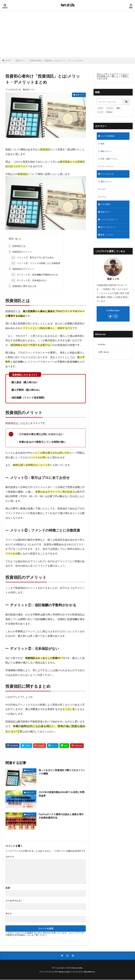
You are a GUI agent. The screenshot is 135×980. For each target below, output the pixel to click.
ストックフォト (108, 169)
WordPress (91, 972)
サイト (9, 914)
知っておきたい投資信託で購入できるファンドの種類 (62, 772)
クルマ (104, 193)
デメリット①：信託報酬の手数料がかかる (34, 275)
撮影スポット (107, 152)
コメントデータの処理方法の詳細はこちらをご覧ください (45, 934)
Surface (109, 112)
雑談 (103, 144)
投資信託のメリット (20, 252)
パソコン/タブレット (111, 225)
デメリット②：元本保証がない (29, 280)
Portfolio (102, 351)
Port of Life (68, 5)
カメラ (100, 108)
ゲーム (104, 201)
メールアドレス (14, 901)
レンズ (100, 112)
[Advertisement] (67, 34)
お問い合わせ (105, 359)
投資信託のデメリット (21, 269)
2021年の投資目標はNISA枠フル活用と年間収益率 (62, 794)
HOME (8, 60)
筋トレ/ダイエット (110, 233)
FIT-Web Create (62, 972)
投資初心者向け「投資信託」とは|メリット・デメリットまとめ (56, 60)
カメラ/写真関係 (109, 136)
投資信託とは (17, 246)
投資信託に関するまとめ (22, 286)
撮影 (118, 108)
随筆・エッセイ (108, 241)
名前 (8, 888)
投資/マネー (20, 60)
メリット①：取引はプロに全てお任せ (32, 257)
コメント (10, 857)
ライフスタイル (108, 177)
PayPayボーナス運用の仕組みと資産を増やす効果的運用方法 (62, 816)
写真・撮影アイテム (110, 160)
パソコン (110, 108)
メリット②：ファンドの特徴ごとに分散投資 (36, 263)
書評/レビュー (108, 185)
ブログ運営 (106, 209)
